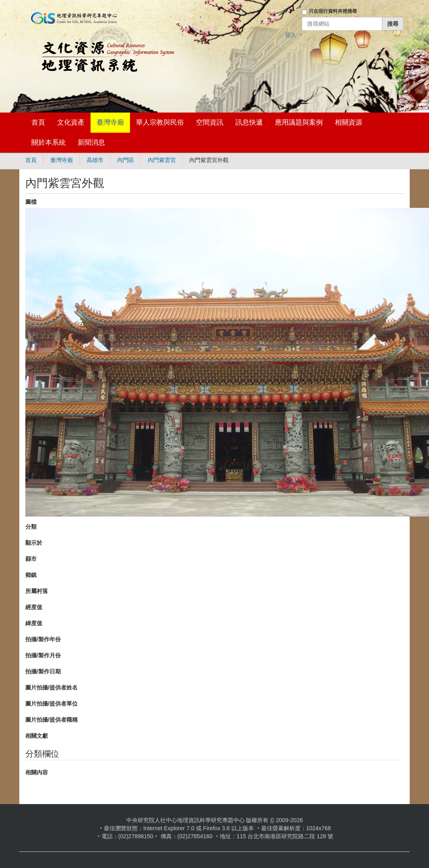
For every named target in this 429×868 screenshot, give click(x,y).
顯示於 (34, 543)
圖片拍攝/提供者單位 (52, 704)
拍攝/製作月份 (43, 655)
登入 (291, 35)
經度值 (34, 607)
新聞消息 (91, 143)
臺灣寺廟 (110, 122)
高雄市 (95, 160)
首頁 (38, 122)
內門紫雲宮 (162, 160)
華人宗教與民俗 (160, 122)
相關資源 (349, 122)
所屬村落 (37, 591)
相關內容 (37, 772)
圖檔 (31, 202)
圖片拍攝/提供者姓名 (52, 687)
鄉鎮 (31, 575)
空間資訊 (210, 122)
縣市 (31, 559)
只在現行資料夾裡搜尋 (333, 11)
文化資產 (71, 122)
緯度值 (34, 623)
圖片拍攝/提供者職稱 (52, 720)
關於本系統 (48, 143)
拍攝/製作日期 (43, 671)
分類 (31, 527)
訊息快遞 (249, 122)
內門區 (126, 160)
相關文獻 (37, 736)
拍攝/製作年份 (43, 639)
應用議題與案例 (299, 122)
